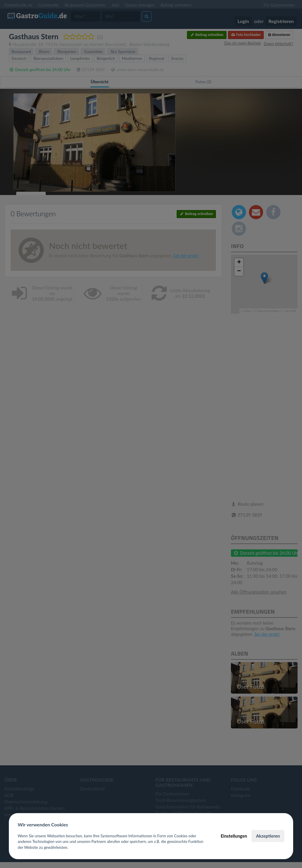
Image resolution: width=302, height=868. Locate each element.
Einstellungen (234, 836)
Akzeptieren (268, 836)
